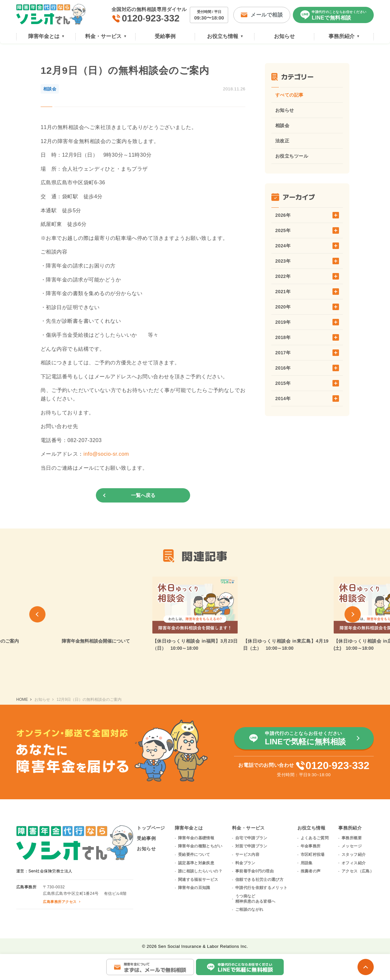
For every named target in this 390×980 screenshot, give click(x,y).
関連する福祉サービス (198, 880)
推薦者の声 (311, 871)
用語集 (307, 863)
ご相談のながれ (249, 909)
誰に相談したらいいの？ (200, 871)
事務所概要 (352, 838)
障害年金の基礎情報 (196, 838)
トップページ (151, 828)
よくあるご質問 (315, 838)
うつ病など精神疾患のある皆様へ (255, 899)
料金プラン (245, 863)
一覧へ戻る (143, 495)
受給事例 (146, 838)
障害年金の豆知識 (194, 888)
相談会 (282, 125)
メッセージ (352, 846)
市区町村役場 (313, 855)
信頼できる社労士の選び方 (259, 880)
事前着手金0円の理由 (254, 871)
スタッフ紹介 (354, 855)
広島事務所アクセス (60, 902)
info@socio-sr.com (106, 454)
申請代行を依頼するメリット (261, 888)
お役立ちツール (292, 156)
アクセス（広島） (358, 871)
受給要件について (194, 855)
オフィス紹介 (354, 863)
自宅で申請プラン (251, 838)
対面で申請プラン (251, 846)
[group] (104, 611)
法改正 (282, 141)
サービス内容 (247, 855)
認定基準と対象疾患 (196, 863)
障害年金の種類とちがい (200, 846)
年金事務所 (311, 846)
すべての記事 (289, 95)
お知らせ (285, 110)
